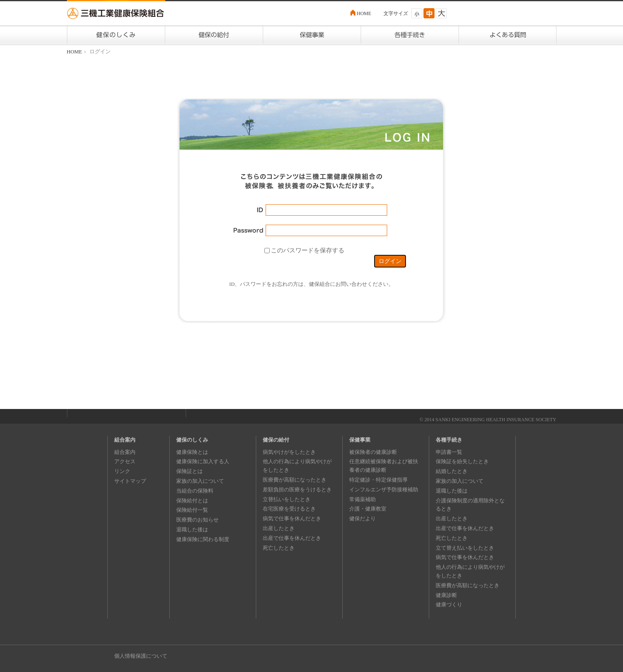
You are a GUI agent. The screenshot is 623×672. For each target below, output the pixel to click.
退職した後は (192, 529)
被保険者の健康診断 (373, 452)
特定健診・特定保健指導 (378, 480)
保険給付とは (192, 501)
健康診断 (446, 595)
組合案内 (125, 440)
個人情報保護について (141, 656)
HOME (364, 13)
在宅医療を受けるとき (289, 509)
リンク (122, 471)
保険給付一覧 (192, 510)
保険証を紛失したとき (462, 461)
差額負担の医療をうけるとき (297, 490)
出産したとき (279, 528)
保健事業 (360, 440)
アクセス (125, 461)
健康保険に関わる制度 (203, 539)
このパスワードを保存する (308, 250)
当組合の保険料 (195, 491)
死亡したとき (279, 548)
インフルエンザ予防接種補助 (384, 490)
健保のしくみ (192, 440)
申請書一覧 (449, 452)
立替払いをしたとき (287, 499)
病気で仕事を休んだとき (292, 518)
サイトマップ (130, 481)
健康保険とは (192, 452)
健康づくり (449, 605)
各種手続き (449, 440)
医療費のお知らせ (197, 520)
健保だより (362, 518)
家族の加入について (200, 481)
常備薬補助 (362, 499)
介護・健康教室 (368, 509)
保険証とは (190, 471)
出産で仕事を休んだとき (292, 538)
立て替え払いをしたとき (465, 548)
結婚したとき (452, 471)
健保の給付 (276, 440)
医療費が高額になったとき (295, 480)
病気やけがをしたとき (289, 452)
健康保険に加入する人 (203, 461)
